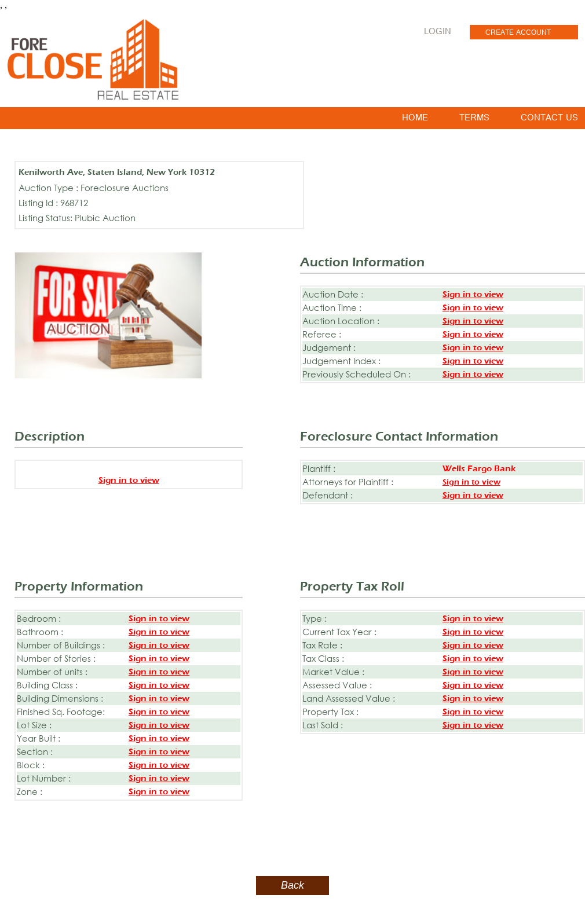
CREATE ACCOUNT (518, 34)
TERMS (474, 120)
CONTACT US (549, 120)
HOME (415, 120)
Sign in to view (473, 294)
